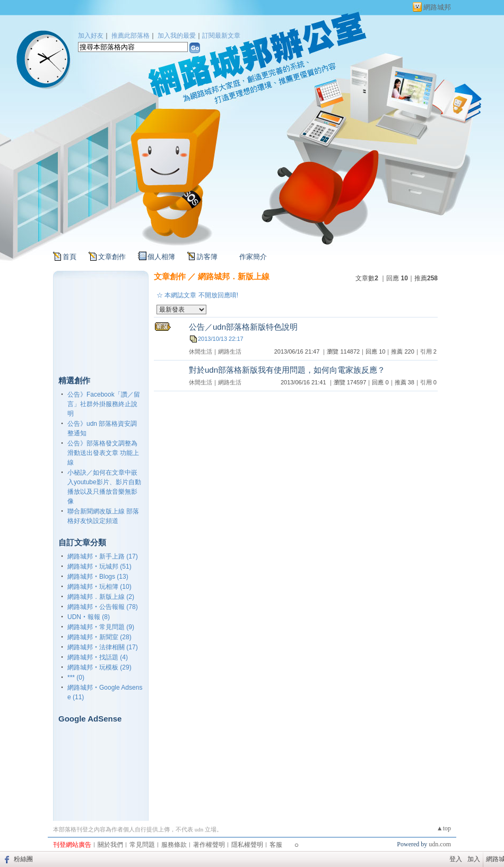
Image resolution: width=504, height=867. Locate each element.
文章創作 (112, 257)
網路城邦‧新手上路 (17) (103, 556)
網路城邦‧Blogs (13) (98, 577)
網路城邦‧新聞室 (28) (99, 637)
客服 (276, 845)
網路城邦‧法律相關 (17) (103, 647)
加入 (474, 859)
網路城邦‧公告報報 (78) (103, 607)
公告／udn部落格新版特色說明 (243, 327)
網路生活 (230, 351)
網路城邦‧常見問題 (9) (101, 627)
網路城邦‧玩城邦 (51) (99, 566)
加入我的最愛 (177, 36)
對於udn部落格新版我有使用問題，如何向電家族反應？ (287, 370)
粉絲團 (23, 859)
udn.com (440, 844)
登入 (456, 859)
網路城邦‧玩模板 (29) (99, 667)
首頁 (69, 257)
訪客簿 (207, 257)
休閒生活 (201, 351)
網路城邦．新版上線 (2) (101, 597)
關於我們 (110, 845)
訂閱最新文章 (221, 36)
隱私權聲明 (247, 845)
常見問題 (142, 845)
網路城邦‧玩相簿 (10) (99, 587)
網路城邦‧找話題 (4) (98, 657)
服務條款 (174, 845)
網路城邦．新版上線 (234, 276)
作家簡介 (253, 257)
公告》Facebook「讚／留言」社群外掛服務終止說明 (104, 404)
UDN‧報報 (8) (89, 617)
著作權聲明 (209, 845)
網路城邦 (437, 7)
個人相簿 (161, 257)
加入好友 (91, 36)
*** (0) (76, 677)
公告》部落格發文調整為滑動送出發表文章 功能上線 (103, 453)
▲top (444, 828)
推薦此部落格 (131, 36)
